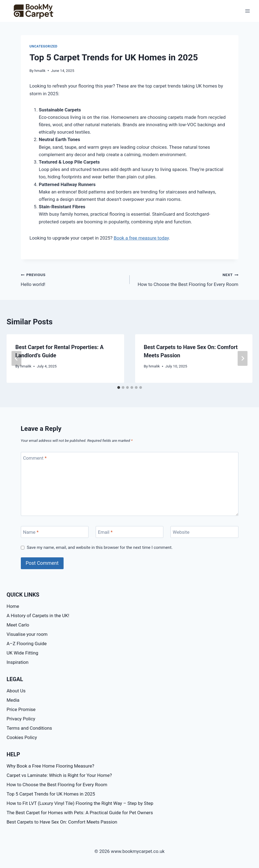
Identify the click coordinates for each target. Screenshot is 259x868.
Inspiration (18, 662)
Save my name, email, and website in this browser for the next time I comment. (100, 547)
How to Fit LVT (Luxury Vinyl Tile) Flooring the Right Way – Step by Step (80, 803)
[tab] (119, 387)
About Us (16, 691)
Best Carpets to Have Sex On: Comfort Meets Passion (62, 822)
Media (13, 700)
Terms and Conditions (29, 728)
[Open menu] (247, 11)
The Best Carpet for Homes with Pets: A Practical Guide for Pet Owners (80, 813)
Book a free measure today (141, 238)
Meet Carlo (18, 625)
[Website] (204, 532)
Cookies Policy (22, 737)
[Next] (243, 358)
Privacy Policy (21, 719)
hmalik (40, 71)
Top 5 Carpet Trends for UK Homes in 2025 (51, 794)
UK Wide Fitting (22, 653)
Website (181, 532)
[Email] (130, 532)
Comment (35, 458)
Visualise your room (27, 634)
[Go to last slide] (16, 358)
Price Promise (21, 709)
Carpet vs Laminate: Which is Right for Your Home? (59, 775)
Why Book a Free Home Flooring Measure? (50, 766)
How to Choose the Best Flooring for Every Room (186, 279)
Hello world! (73, 279)
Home (13, 606)
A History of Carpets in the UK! (38, 616)
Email (105, 532)
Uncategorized (44, 46)
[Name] (55, 532)
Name (31, 532)
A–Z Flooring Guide (27, 644)
